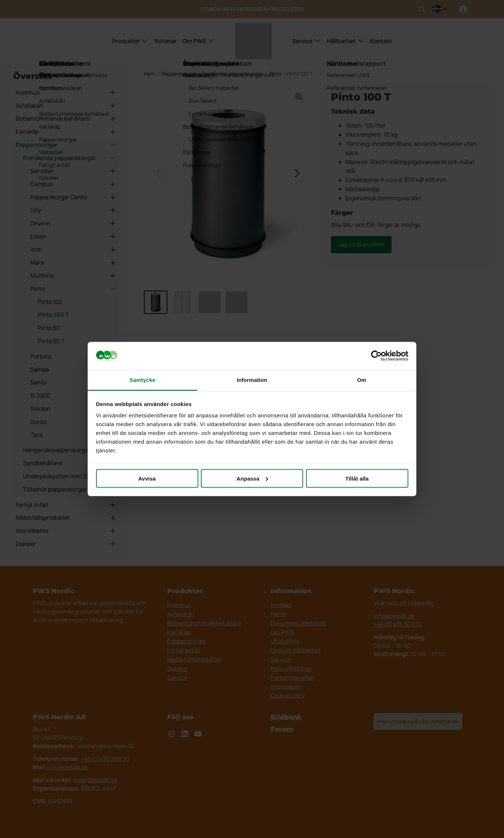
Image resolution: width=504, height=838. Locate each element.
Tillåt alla (357, 478)
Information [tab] (252, 380)
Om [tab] (361, 380)
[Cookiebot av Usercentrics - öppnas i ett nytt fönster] (376, 356)
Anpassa (252, 478)
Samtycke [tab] (143, 380)
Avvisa (147, 478)
